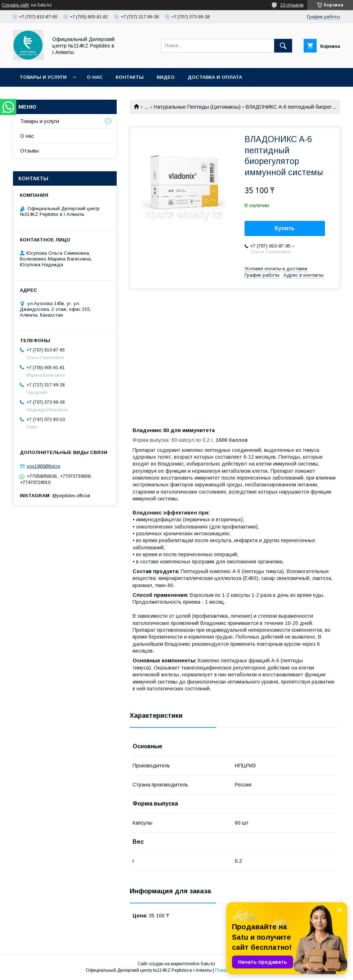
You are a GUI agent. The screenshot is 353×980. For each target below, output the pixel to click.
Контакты (130, 77)
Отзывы (30, 151)
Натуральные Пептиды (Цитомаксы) (197, 107)
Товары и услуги (43, 77)
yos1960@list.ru (43, 466)
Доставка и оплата (215, 77)
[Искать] (283, 46)
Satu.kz (208, 964)
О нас (95, 77)
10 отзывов (292, 5)
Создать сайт (15, 5)
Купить (285, 228)
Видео (166, 77)
